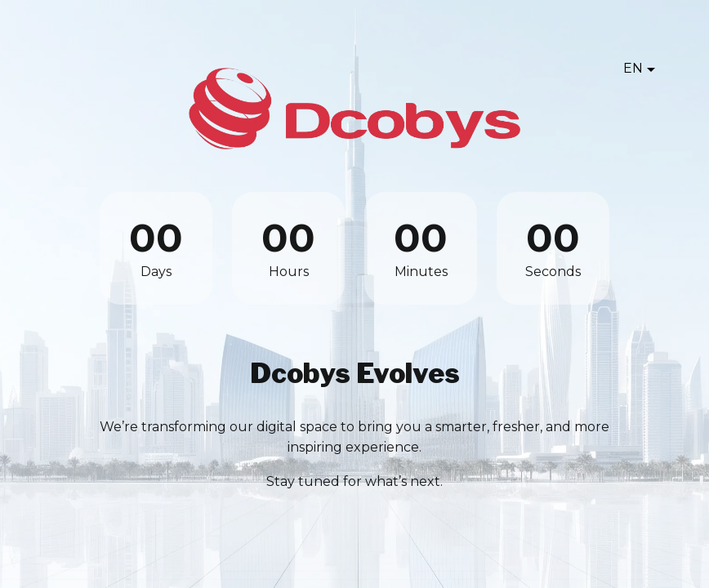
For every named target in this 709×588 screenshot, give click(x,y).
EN (633, 68)
